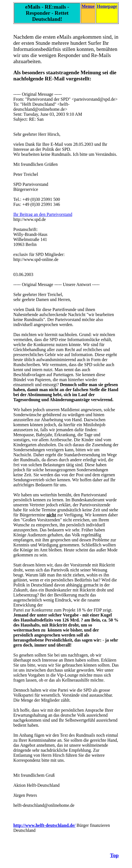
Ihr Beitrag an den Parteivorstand (43, 214)
